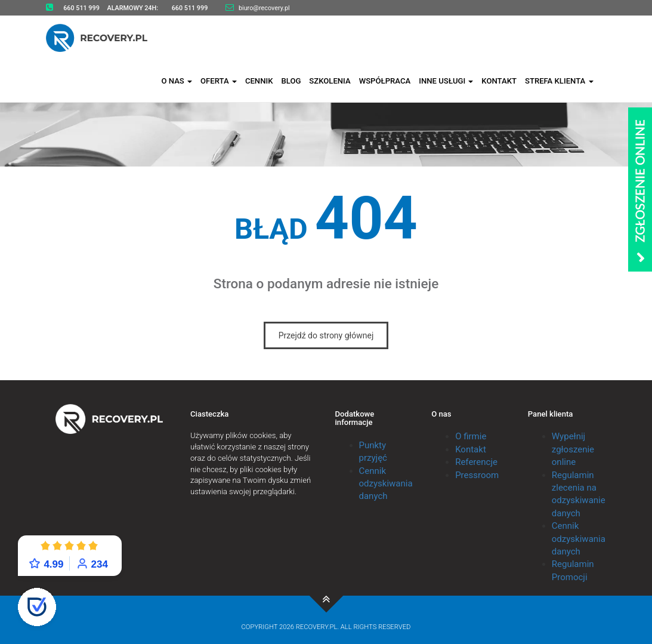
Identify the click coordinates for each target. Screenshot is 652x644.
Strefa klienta (559, 79)
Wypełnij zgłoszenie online (573, 449)
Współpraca (385, 79)
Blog (291, 79)
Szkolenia (330, 79)
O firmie (471, 436)
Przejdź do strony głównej (326, 335)
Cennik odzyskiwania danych (386, 484)
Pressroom (477, 475)
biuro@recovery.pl (264, 8)
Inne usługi (446, 79)
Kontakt (499, 79)
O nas (177, 79)
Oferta (219, 79)
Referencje (476, 462)
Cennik (259, 79)
